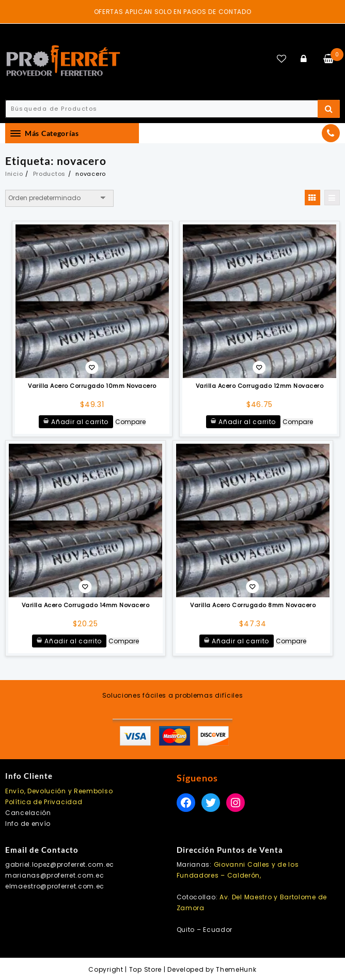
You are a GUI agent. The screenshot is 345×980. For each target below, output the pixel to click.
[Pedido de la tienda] (59, 198)
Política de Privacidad (44, 802)
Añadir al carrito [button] (80, 422)
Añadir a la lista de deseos (92, 368)
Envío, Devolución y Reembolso (59, 791)
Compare (130, 422)
